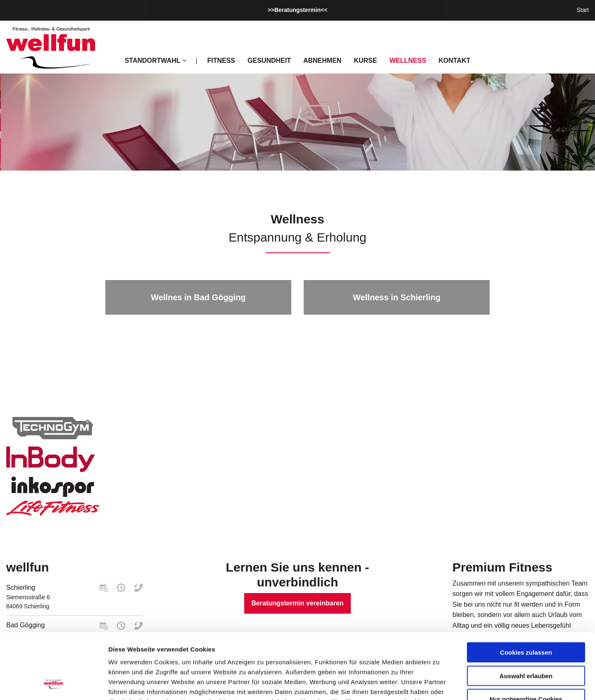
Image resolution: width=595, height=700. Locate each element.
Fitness (221, 61)
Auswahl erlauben (526, 614)
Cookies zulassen (526, 591)
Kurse (365, 61)
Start (583, 10)
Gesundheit (269, 61)
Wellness (408, 61)
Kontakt (454, 61)
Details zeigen (439, 684)
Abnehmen (322, 61)
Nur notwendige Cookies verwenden (526, 641)
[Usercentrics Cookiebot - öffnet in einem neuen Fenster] (54, 684)
